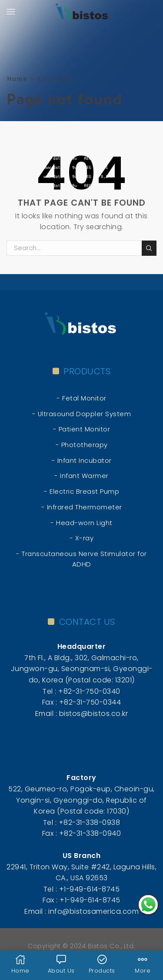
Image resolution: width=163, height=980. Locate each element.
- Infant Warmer (81, 476)
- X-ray (82, 538)
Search (149, 248)
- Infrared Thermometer (82, 507)
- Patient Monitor (82, 429)
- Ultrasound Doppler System (82, 414)
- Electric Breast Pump (81, 491)
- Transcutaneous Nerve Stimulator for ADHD (81, 559)
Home (17, 79)
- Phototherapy (82, 445)
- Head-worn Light (81, 523)
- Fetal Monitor (81, 398)
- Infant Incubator (82, 460)
